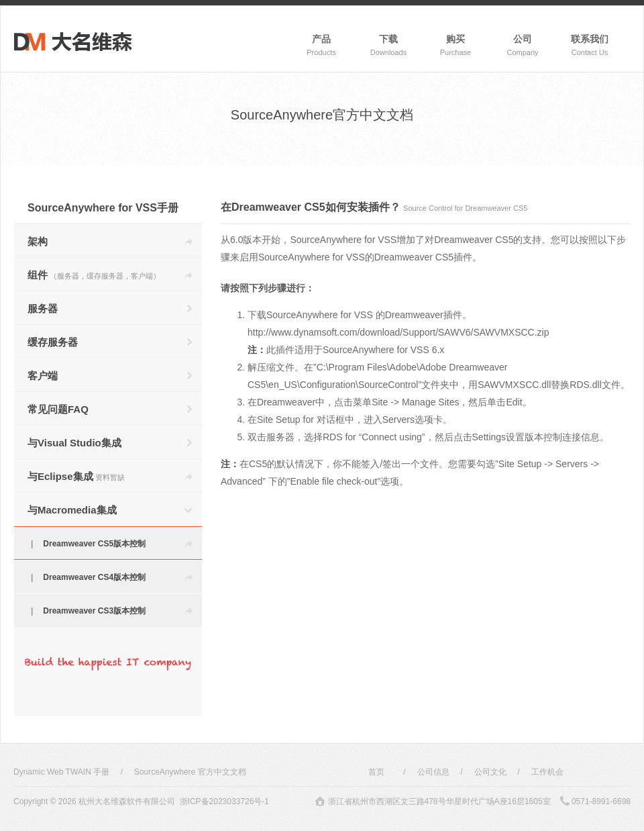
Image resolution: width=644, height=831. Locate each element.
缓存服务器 (53, 342)
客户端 (43, 376)
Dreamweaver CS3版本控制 (94, 611)
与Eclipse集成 (76, 476)
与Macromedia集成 (72, 510)
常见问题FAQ (58, 409)
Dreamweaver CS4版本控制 (94, 577)
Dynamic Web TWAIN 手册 (61, 772)
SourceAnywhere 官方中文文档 (190, 772)
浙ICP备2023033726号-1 (224, 801)
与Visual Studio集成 (74, 443)
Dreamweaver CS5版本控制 (94, 544)
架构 (38, 241)
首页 (376, 772)
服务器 (43, 308)
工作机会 (547, 772)
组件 (94, 275)
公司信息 (433, 772)
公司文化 (490, 772)
